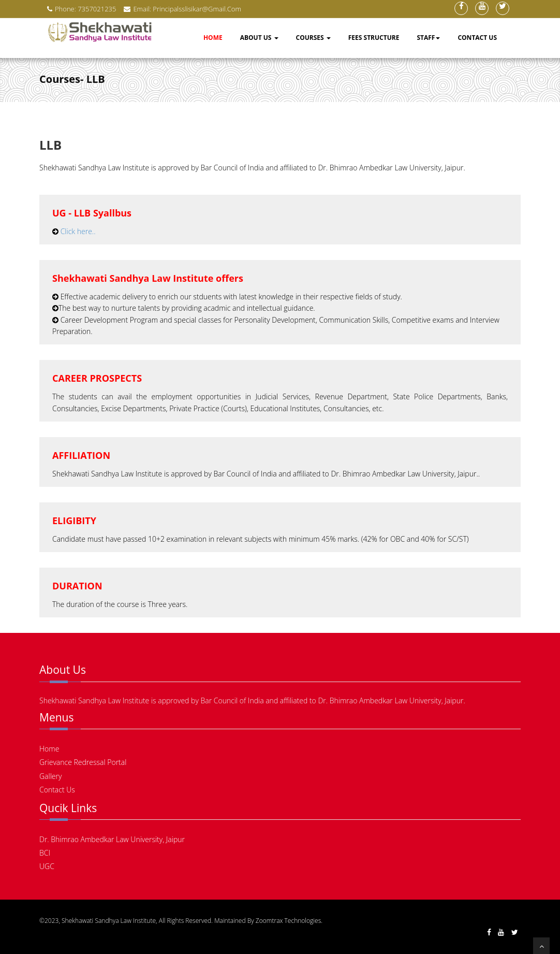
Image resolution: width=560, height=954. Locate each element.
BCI (45, 853)
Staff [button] (428, 38)
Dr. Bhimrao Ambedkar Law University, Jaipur (112, 839)
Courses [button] (313, 38)
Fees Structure (374, 38)
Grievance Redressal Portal (83, 762)
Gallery (50, 776)
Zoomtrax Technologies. (289, 921)
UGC (47, 866)
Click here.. (78, 231)
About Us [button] (259, 38)
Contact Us (477, 38)
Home (213, 38)
